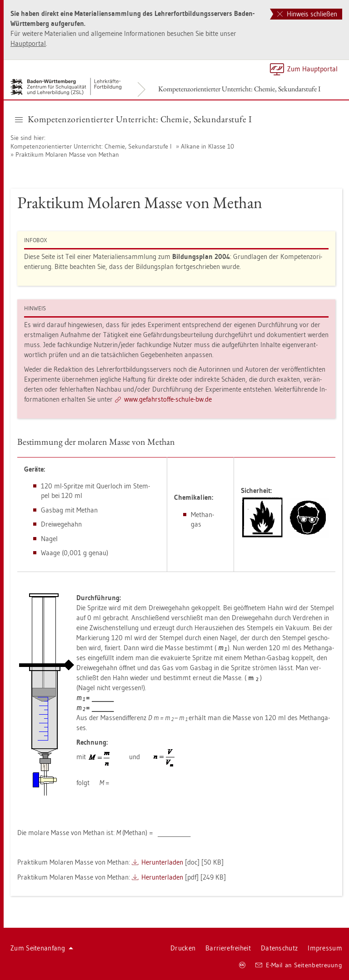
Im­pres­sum (325, 948)
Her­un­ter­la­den (162, 862)
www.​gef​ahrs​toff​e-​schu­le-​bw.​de (168, 399)
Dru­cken (183, 948)
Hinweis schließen (307, 14)
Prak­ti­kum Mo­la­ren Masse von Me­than (67, 154)
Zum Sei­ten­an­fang (42, 948)
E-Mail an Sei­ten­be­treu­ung (299, 965)
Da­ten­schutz (279, 948)
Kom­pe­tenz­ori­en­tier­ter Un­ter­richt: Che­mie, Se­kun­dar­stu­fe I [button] (133, 119)
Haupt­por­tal (28, 43)
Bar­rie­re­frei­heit (228, 948)
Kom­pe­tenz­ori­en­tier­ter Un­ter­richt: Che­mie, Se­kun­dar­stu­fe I (239, 89)
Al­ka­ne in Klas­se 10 (207, 146)
